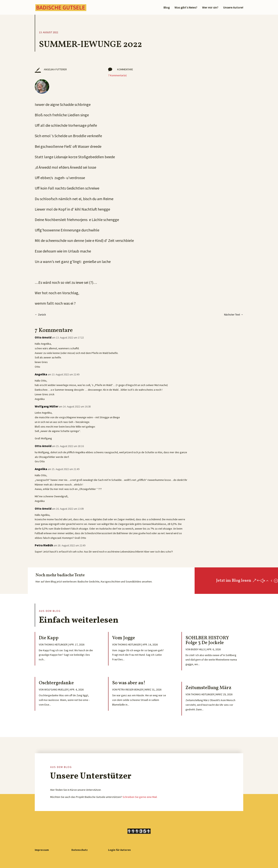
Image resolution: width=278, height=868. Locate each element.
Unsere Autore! (233, 8)
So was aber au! (129, 683)
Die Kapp (49, 638)
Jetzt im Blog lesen (234, 581)
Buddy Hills (198, 649)
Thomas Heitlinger (56, 644)
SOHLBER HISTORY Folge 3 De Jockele (207, 640)
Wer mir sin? (210, 8)
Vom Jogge (124, 638)
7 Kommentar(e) (117, 75)
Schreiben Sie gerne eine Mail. (140, 797)
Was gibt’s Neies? (186, 8)
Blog (167, 8)
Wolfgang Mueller (56, 689)
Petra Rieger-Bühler (130, 689)
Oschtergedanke (56, 683)
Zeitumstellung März (208, 688)
